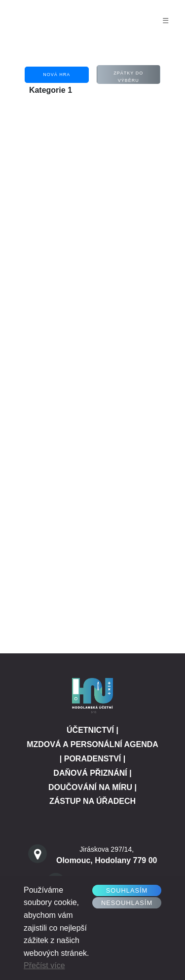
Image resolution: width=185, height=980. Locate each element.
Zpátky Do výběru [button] (128, 77)
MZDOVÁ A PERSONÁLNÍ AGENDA (92, 744)
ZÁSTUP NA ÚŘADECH (92, 801)
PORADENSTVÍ (93, 759)
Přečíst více (44, 965)
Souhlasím (127, 890)
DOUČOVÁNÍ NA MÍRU (90, 787)
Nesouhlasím (127, 903)
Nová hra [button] (56, 75)
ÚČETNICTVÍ (90, 730)
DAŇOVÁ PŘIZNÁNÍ (90, 773)
